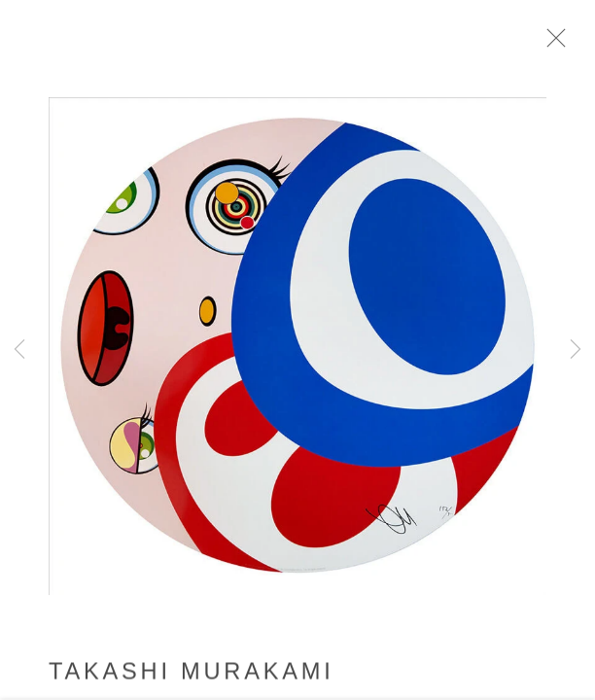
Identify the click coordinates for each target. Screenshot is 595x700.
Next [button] (576, 350)
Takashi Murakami (192, 677)
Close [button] (562, 44)
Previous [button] (19, 350)
